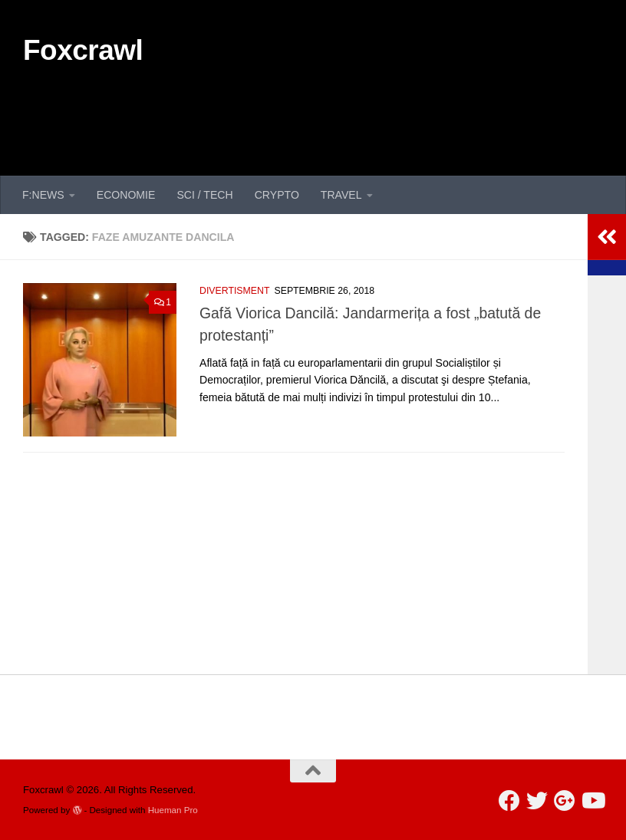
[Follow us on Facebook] (509, 801)
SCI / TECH (204, 195)
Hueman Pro (173, 810)
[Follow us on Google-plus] (565, 801)
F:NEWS (43, 195)
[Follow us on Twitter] (537, 801)
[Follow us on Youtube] (592, 801)
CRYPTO (277, 195)
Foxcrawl (83, 50)
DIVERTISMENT (234, 291)
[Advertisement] (324, 114)
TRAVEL (341, 195)
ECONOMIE (126, 195)
